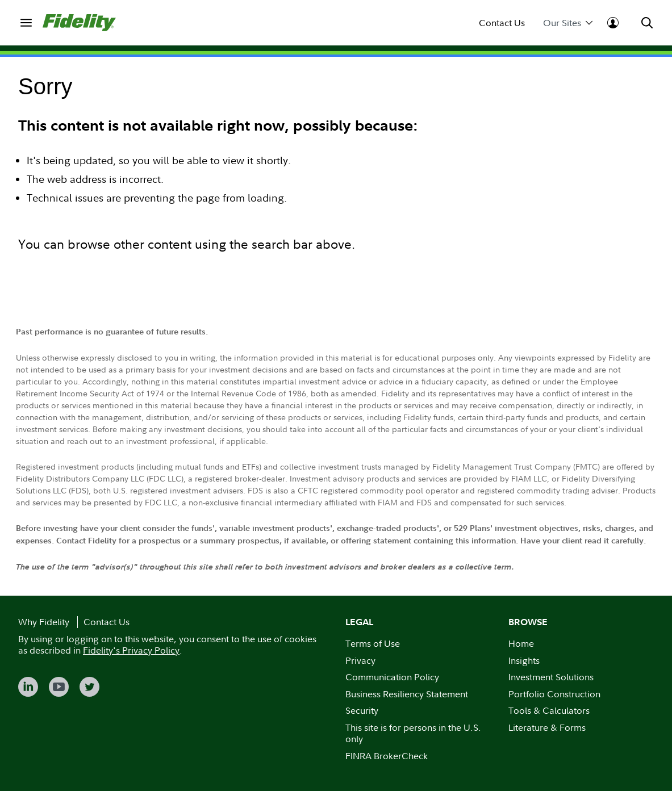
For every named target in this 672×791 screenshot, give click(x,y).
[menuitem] (26, 22)
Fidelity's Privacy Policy (131, 650)
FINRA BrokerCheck (387, 756)
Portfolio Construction (554, 694)
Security (362, 710)
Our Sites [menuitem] (568, 23)
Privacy (360, 660)
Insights (524, 660)
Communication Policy (392, 677)
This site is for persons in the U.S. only (413, 733)
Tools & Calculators (549, 710)
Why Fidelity (44, 622)
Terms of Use (373, 643)
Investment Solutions (551, 677)
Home (521, 643)
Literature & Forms (547, 727)
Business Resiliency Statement (407, 694)
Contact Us (502, 23)
